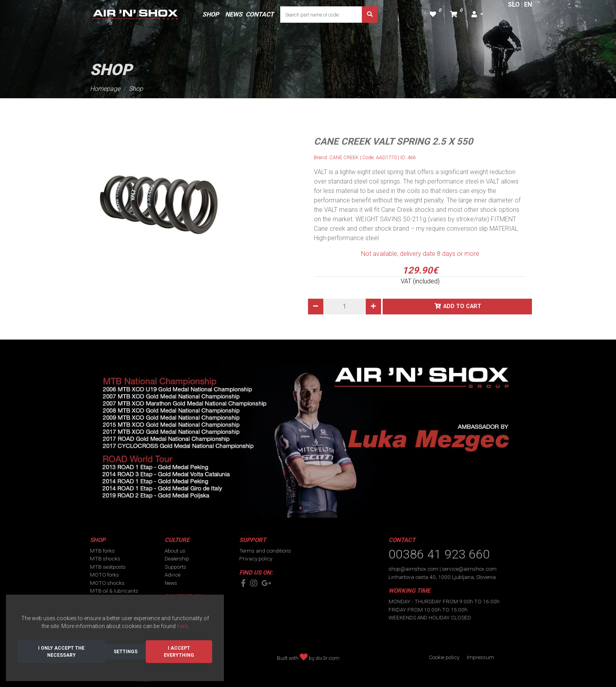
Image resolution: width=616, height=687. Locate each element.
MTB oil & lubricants (114, 591)
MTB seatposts (108, 567)
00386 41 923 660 (439, 554)
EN (528, 5)
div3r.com (327, 658)
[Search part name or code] (321, 15)
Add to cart (462, 306)
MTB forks (102, 551)
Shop (136, 89)
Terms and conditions (265, 551)
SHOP (211, 14)
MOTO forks (104, 575)
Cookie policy (444, 657)
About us (175, 551)
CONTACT (260, 14)
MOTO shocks (107, 583)
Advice (172, 575)
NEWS (234, 14)
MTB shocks (105, 558)
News (171, 583)
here (182, 626)
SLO (514, 5)
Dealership (177, 558)
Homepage (105, 89)
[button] (477, 15)
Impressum (480, 657)
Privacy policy (256, 558)
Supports (175, 567)
